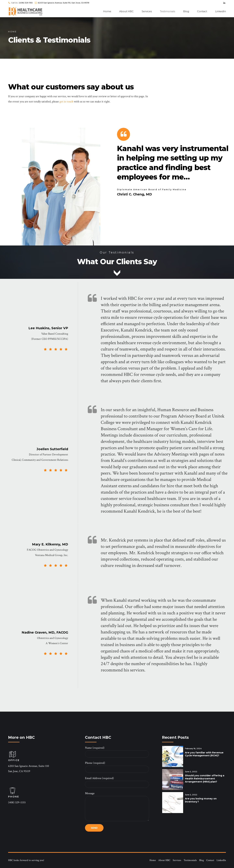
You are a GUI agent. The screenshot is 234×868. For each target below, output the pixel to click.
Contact (202, 11)
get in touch (66, 102)
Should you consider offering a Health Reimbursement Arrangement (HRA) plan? (205, 779)
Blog (186, 11)
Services (147, 11)
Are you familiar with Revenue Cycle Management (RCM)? (204, 754)
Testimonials (167, 11)
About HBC (126, 11)
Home (107, 11)
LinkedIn (221, 11)
